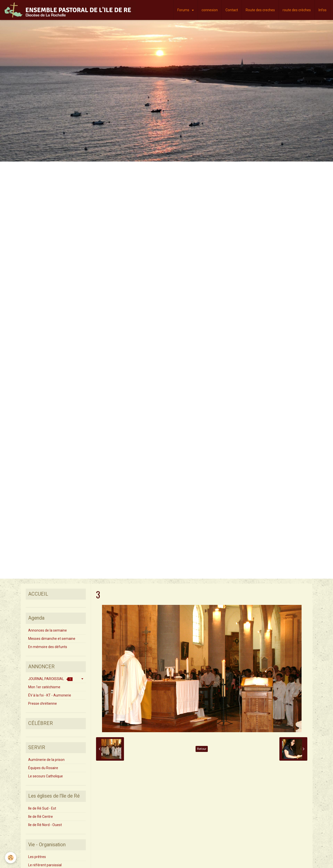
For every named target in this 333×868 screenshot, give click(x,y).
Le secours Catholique (46, 776)
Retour (202, 749)
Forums (184, 10)
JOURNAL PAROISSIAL (50, 679)
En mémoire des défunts (48, 647)
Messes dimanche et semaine (52, 639)
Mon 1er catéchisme (44, 687)
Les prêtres (37, 857)
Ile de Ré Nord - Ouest (45, 825)
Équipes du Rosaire (43, 768)
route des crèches (297, 10)
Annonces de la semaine (48, 630)
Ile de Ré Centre (41, 817)
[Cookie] (11, 858)
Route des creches (260, 10)
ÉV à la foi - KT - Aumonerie (50, 695)
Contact (232, 10)
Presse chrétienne (43, 703)
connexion (210, 10)
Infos (323, 10)
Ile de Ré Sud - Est (42, 808)
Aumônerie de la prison (46, 760)
